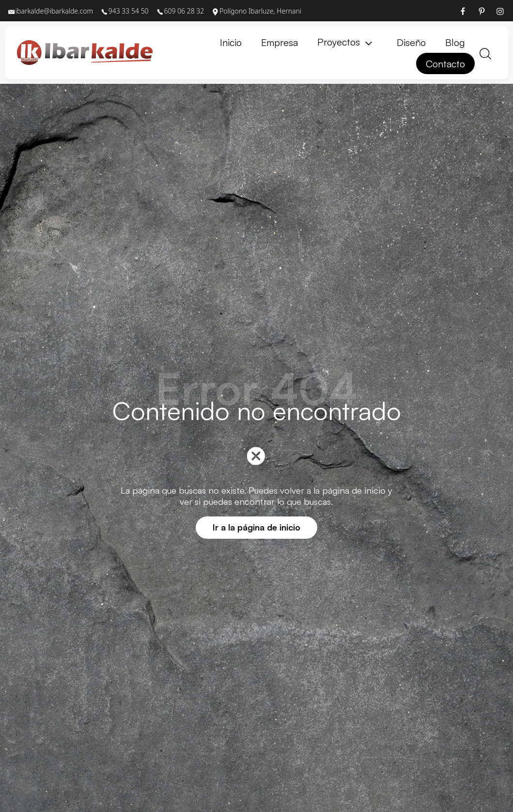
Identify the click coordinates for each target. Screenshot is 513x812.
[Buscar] (485, 53)
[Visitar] (464, 11)
